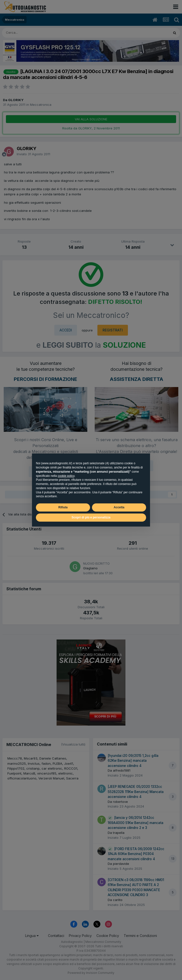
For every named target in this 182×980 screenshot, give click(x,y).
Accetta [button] (119, 507)
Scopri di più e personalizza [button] (91, 517)
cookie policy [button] (66, 476)
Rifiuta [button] (63, 507)
